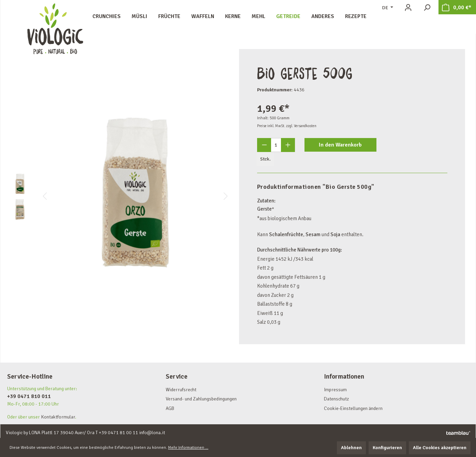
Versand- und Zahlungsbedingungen (201, 399)
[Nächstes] (226, 196)
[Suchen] (427, 8)
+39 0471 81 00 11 (118, 433)
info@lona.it (152, 433)
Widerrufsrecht (181, 390)
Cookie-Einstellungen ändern (353, 408)
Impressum (335, 390)
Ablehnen (351, 448)
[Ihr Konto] (408, 8)
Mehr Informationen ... (188, 448)
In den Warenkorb (340, 145)
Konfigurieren (387, 448)
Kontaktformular (58, 417)
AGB (170, 408)
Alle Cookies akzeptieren (440, 448)
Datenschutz (336, 399)
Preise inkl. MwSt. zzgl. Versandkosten (287, 126)
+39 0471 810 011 (29, 396)
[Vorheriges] (45, 196)
